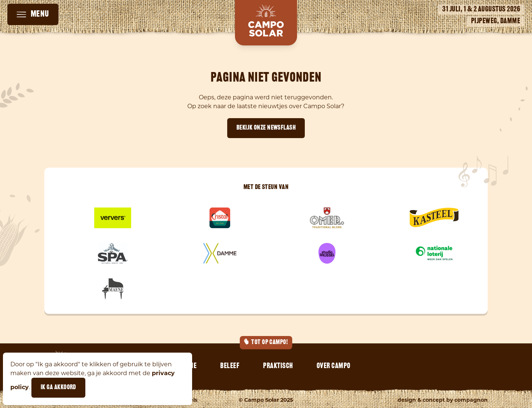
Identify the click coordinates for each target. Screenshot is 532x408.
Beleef (230, 366)
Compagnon (471, 400)
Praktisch (278, 366)
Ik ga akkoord (58, 388)
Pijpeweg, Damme (496, 21)
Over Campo (334, 366)
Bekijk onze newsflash (266, 128)
